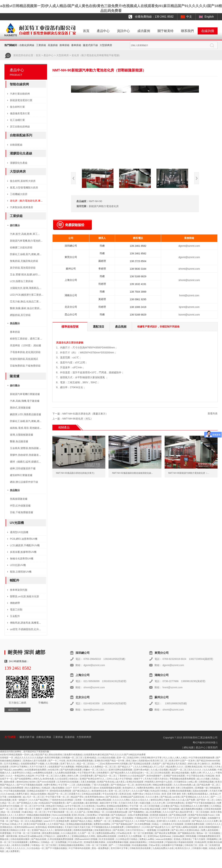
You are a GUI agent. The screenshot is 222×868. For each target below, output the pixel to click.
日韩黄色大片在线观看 (173, 824)
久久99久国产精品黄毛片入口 (156, 827)
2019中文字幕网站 (19, 767)
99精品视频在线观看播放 (39, 815)
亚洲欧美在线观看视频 (180, 791)
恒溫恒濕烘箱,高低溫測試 (24, 359)
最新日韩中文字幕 (109, 803)
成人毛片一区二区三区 (34, 797)
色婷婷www (165, 836)
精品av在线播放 (39, 794)
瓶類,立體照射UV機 (21, 572)
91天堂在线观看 (107, 839)
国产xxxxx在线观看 (47, 782)
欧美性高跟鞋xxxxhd (25, 827)
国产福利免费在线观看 (71, 770)
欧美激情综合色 (100, 791)
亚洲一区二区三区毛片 (119, 791)
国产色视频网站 (137, 812)
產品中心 (103, 31)
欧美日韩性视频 (52, 758)
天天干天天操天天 (38, 767)
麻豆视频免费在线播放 (192, 809)
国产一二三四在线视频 (120, 845)
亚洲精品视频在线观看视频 (79, 824)
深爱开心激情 (51, 809)
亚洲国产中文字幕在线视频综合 (201, 803)
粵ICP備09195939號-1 (205, 743)
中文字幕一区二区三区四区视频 (145, 806)
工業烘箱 (41, 45)
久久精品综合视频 (107, 758)
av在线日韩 (54, 770)
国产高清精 (119, 830)
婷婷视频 (134, 809)
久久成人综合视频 (160, 770)
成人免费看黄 (13, 851)
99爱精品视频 (82, 767)
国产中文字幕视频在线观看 (30, 785)
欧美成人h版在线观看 (86, 818)
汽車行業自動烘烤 (20, 94)
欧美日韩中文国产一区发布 (182, 761)
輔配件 (15, 580)
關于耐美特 (166, 31)
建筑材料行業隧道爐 (21, 475)
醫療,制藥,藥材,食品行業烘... (26, 308)
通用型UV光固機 (19, 532)
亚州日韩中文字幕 (119, 848)
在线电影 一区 (7, 758)
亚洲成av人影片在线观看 (35, 761)
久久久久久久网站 (122, 800)
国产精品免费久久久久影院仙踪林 (127, 773)
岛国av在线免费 (200, 791)
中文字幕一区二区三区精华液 (27, 833)
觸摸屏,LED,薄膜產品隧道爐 (25, 414)
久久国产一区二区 (86, 833)
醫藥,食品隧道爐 (19, 441)
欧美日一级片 (104, 818)
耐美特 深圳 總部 (26, 652)
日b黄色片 (123, 836)
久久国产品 (80, 812)
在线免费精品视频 (105, 809)
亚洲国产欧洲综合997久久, (93, 779)
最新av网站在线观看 (107, 836)
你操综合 (74, 779)
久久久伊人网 (159, 803)
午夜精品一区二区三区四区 (44, 845)
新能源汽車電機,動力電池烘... (26, 241)
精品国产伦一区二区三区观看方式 (64, 794)
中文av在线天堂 (110, 794)
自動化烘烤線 (27, 45)
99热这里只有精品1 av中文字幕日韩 (63, 806)
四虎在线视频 (84, 785)
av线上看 (193, 782)
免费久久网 (196, 773)
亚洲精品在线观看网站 (117, 806)
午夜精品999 (141, 818)
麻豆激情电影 (92, 803)
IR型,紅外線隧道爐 (20, 506)
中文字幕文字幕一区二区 (58, 797)
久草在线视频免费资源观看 (61, 839)
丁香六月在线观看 (101, 785)
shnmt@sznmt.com (189, 269)
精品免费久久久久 (175, 767)
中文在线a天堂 (75, 842)
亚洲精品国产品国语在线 (133, 797)
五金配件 (15, 616)
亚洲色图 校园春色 (159, 815)
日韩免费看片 (103, 773)
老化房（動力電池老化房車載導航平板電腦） (96, 55)
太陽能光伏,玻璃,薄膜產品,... (26, 288)
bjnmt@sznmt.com (189, 307)
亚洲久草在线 (78, 815)
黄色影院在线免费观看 (61, 791)
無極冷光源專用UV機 (22, 559)
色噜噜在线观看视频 (83, 830)
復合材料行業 (17, 107)
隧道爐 (15, 376)
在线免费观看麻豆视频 (118, 842)
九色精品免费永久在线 (163, 848)
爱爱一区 (23, 809)
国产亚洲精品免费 (178, 815)
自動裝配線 (16, 145)
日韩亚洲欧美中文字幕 (151, 758)
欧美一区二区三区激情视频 (140, 833)
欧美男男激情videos (95, 797)
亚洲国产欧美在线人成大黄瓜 (111, 782)
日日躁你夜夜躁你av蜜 (117, 812)
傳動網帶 (15, 603)
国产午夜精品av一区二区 (123, 785)
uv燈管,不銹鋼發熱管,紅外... (25, 629)
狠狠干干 (139, 779)
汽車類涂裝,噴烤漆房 (21, 207)
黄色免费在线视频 (51, 833)
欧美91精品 (41, 827)
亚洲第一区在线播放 (85, 800)
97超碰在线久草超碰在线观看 (180, 842)
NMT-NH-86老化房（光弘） (78, 419)
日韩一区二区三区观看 (97, 845)
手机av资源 (155, 845)
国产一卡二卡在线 (57, 761)
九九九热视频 (210, 770)
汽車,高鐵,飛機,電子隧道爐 (25, 401)
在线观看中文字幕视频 (172, 845)
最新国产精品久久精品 (82, 821)
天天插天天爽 (216, 791)
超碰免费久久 (64, 836)
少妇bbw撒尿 (178, 836)
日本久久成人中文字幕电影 (120, 779)
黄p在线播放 (58, 788)
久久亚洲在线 (89, 806)
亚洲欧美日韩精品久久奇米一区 (15, 830)
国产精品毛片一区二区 (105, 776)
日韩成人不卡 (16, 824)
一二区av (100, 764)
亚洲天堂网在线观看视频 (121, 770)
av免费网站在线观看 (43, 773)
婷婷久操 (192, 764)
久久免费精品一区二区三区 (103, 767)
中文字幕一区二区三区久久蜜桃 (51, 776)
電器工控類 (16, 610)
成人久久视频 (203, 779)
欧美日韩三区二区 (159, 761)
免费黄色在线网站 (102, 824)
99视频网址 (213, 839)
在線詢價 (208, 31)
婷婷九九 (38, 779)
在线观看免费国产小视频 (33, 764)
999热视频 (191, 836)
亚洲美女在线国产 (42, 818)
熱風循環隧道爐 (19, 499)
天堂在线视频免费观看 (21, 818)
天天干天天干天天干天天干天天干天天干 (168, 818)
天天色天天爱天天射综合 (156, 779)
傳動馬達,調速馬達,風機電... (25, 623)
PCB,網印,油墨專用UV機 (24, 539)
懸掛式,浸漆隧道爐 (20, 408)
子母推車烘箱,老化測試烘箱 (25, 352)
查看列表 (213, 413)
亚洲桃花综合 (7, 827)
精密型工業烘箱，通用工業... (26, 339)
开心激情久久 (204, 764)
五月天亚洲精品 (12, 764)
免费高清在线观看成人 (198, 794)
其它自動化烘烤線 (20, 127)
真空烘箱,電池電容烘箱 (23, 268)
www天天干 (50, 821)
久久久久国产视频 (140, 791)
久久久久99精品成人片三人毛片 (150, 767)
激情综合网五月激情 (160, 800)
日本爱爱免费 (87, 776)
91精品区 (46, 788)
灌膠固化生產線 (21, 153)
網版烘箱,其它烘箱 (20, 315)
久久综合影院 (62, 779)
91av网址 (101, 806)
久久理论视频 (52, 764)
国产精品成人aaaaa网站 (12, 770)
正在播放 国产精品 (170, 806)
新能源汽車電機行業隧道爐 (25, 394)
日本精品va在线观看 (91, 794)
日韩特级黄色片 (133, 827)
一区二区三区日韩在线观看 (157, 773)
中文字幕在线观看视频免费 (202, 758)
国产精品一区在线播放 (123, 818)
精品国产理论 (78, 797)
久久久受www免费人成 (185, 785)
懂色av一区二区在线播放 (209, 833)
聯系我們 (187, 31)
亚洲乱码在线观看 (135, 782)
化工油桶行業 (17, 120)
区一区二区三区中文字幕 (33, 806)
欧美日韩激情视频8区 (210, 827)
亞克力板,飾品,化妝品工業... (25, 301)
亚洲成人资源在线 (182, 839)
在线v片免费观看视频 (138, 815)
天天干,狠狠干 (36, 809)
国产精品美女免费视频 (166, 833)
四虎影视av (144, 761)
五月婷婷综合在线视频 (68, 782)
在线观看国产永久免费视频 (61, 767)
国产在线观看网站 (23, 779)
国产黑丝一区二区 (206, 800)
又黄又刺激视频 (88, 782)
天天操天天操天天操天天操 (78, 827)
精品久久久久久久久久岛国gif (29, 758)
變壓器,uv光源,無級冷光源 (24, 596)
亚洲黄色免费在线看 (195, 824)
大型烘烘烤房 (84, 737)
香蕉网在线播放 (55, 827)
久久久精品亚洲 (69, 833)
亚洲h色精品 (91, 758)
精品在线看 (155, 809)
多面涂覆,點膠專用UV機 (23, 552)
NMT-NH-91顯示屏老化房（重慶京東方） (85, 414)
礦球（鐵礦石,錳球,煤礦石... (25, 462)
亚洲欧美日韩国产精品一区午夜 (110, 761)
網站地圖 (189, 747)
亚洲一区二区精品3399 (128, 758)
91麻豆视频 (145, 803)
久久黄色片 (20, 815)
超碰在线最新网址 (139, 842)
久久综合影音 (184, 821)
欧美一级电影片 (20, 800)
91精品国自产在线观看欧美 (52, 803)
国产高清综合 (113, 797)
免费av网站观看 (104, 800)
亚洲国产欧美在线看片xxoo (201, 815)
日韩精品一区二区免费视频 (54, 842)
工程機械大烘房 (19, 194)
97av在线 (144, 809)
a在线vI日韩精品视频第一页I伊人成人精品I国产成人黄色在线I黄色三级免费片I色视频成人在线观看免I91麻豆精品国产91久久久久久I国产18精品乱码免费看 (73, 755)
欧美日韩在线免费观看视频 (80, 761)
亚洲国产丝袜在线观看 (174, 776)
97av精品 (122, 833)
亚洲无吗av (153, 836)
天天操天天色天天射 (128, 803)
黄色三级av (132, 761)
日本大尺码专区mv (135, 830)
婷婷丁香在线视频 (171, 809)
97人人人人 (209, 773)
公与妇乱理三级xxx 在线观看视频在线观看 (101, 788)
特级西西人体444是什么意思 (159, 782)
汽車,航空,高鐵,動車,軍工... (25, 234)
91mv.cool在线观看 (61, 815)
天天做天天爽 (122, 809)
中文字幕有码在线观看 (80, 848)
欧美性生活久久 (183, 848)
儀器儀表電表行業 (20, 113)
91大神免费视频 (143, 824)
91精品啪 (210, 776)
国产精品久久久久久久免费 (205, 821)
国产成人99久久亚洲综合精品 (186, 830)
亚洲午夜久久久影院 (166, 821)
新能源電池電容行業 (21, 100)
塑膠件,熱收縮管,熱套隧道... (25, 455)
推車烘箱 (64, 45)
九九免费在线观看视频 (65, 773)
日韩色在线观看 (156, 842)
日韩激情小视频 (200, 848)
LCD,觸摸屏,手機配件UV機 (25, 545)
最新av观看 (10, 782)
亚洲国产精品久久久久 (43, 830)
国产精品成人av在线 (170, 797)
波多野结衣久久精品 (22, 773)
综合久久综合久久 (140, 800)
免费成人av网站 (147, 839)
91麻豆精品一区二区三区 (34, 812)
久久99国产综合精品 (146, 821)
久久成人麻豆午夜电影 (63, 818)
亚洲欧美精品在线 (194, 767)
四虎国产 (157, 764)
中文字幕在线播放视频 (15, 791)
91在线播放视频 (140, 845)
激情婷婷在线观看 (63, 830)
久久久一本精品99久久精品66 (20, 776)
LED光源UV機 (18, 565)
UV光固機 (17, 523)
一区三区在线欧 (202, 812)
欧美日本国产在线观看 (35, 824)
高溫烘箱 (53, 45)
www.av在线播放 (164, 839)
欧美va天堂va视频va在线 (31, 836)
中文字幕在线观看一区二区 (60, 812)
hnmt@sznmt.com (189, 295)
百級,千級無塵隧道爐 (21, 512)
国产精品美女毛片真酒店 (175, 764)
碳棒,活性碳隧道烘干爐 (23, 468)
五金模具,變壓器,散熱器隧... (25, 448)
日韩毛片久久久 (214, 824)
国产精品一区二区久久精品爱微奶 (27, 821)
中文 (189, 17)
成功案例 (144, 31)
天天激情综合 (181, 782)
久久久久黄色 (152, 797)
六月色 (218, 767)
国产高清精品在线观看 (140, 764)
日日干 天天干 (73, 788)
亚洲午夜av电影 (142, 770)
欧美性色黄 (48, 779)
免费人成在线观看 (210, 830)
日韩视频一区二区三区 (72, 758)
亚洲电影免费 (63, 821)
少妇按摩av (92, 815)
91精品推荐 (200, 842)
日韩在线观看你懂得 (20, 839)
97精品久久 (50, 836)
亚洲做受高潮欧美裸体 (95, 842)
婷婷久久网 (73, 776)
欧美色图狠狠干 (155, 776)
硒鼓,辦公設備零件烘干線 (24, 482)
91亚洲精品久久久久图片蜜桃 (195, 806)
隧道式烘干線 (90, 45)
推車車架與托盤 (19, 590)
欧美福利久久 (129, 788)
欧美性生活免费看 (21, 845)
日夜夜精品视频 (206, 782)
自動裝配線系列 (21, 135)
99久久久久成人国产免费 (184, 800)
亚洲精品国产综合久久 (123, 821)
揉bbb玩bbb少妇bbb (26, 782)
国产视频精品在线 (187, 833)
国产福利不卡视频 (198, 818)
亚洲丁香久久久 (68, 764)
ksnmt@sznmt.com (189, 315)
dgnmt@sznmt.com (189, 246)
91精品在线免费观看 (14, 788)
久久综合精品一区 (36, 848)
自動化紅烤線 (44, 737)
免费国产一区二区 (103, 821)
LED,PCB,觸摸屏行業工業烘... (27, 295)
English (209, 17)
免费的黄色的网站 (146, 788)
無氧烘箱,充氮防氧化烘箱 (24, 261)
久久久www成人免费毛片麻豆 (15, 794)
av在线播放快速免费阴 (36, 770)
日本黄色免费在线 (176, 803)
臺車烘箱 (76, 45)
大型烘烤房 (106, 45)
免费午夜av (139, 794)
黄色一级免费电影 (101, 848)
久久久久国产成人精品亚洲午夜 (178, 812)
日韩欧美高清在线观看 (140, 848)
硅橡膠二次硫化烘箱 (21, 247)
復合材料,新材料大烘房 (23, 181)
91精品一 (156, 824)
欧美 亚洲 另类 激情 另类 (168, 788)
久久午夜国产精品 (56, 824)
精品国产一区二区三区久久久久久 (186, 770)
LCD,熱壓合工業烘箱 (21, 281)
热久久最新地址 (33, 788)
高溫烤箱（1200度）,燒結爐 (25, 345)
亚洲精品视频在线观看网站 (71, 845)
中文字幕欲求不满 (86, 773)
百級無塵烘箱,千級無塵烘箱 (25, 366)
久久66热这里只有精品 (127, 839)
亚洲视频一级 (202, 788)
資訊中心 (123, 31)
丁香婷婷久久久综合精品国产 (132, 776)
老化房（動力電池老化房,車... (26, 201)
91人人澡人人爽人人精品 (176, 758)
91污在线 (208, 767)
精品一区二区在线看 (11, 812)
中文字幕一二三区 (67, 785)
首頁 (86, 31)
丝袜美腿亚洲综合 (103, 830)
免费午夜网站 (51, 785)
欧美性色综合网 (144, 785)
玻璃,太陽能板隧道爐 (21, 435)
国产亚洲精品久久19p (27, 803)
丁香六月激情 (199, 839)
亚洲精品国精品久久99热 (84, 836)
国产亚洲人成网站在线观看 (185, 827)
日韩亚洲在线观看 (213, 809)
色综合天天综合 (153, 794)
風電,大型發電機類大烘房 (24, 188)
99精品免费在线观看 (163, 785)
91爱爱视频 (6, 833)
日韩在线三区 (191, 845)
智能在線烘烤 (19, 84)
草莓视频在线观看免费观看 (183, 779)
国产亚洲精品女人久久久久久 (195, 797)
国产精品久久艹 (125, 767)
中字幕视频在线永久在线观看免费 (108, 827)
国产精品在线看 (39, 839)
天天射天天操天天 (68, 809)
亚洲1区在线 (125, 794)
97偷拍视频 (104, 815)
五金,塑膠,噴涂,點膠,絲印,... (25, 274)
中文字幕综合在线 (195, 776)
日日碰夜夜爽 (163, 830)
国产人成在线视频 (75, 803)
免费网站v (35, 842)
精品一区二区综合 (86, 764)
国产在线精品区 (119, 815)
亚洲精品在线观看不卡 (38, 791)
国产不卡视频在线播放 (57, 848)
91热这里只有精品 (159, 791)
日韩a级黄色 (188, 788)
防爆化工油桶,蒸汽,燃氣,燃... (26, 254)
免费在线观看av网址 (106, 833)
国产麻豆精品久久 (82, 791)
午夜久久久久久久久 (16, 848)
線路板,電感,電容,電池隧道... (26, 428)
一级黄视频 (150, 830)
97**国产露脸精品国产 (123, 824)
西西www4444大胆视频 (117, 764)
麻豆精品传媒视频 (181, 773)
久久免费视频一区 (138, 836)
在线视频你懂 (15, 797)
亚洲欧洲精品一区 (86, 809)
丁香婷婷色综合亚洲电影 (62, 800)
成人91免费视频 (154, 812)
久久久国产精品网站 (39, 800)
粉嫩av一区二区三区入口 (96, 770)
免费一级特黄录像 (9, 836)
